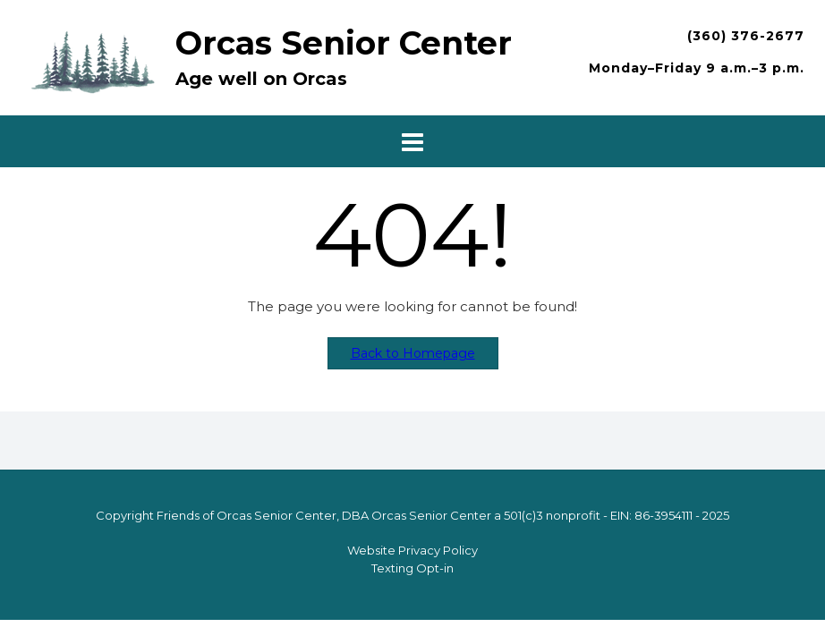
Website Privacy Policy (412, 550)
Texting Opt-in (412, 568)
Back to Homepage (413, 353)
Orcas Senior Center (344, 43)
